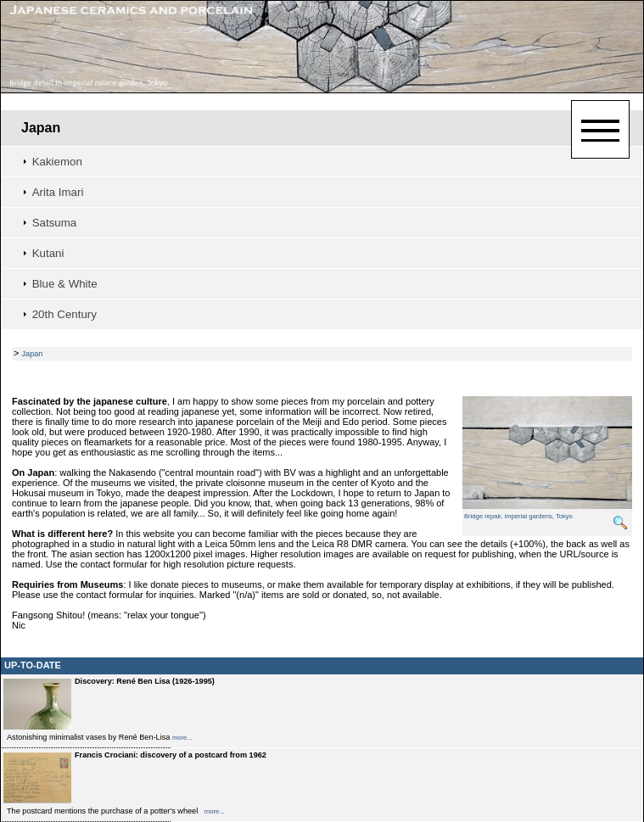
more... (182, 738)
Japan (41, 128)
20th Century (64, 314)
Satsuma (55, 223)
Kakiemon (57, 162)
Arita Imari (58, 192)
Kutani (48, 253)
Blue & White (65, 284)
